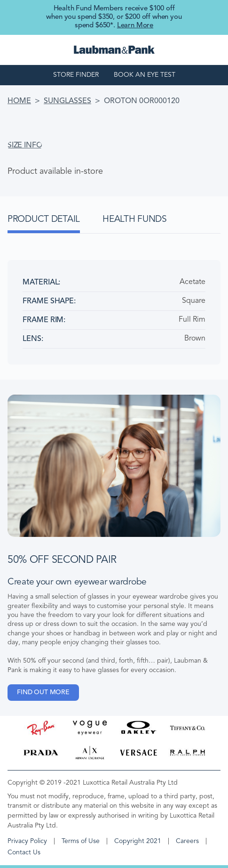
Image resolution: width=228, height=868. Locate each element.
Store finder (76, 75)
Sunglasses (67, 101)
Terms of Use (81, 841)
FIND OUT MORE (43, 692)
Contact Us (24, 852)
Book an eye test (145, 75)
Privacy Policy (27, 841)
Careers (187, 841)
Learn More (135, 26)
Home (19, 101)
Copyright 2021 (138, 841)
